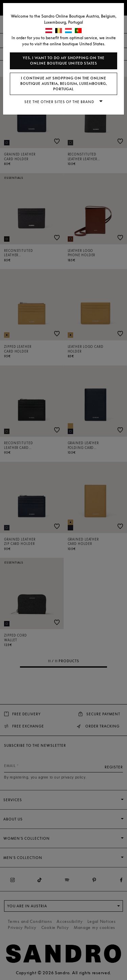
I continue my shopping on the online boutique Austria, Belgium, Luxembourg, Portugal (64, 84)
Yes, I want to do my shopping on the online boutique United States (64, 61)
